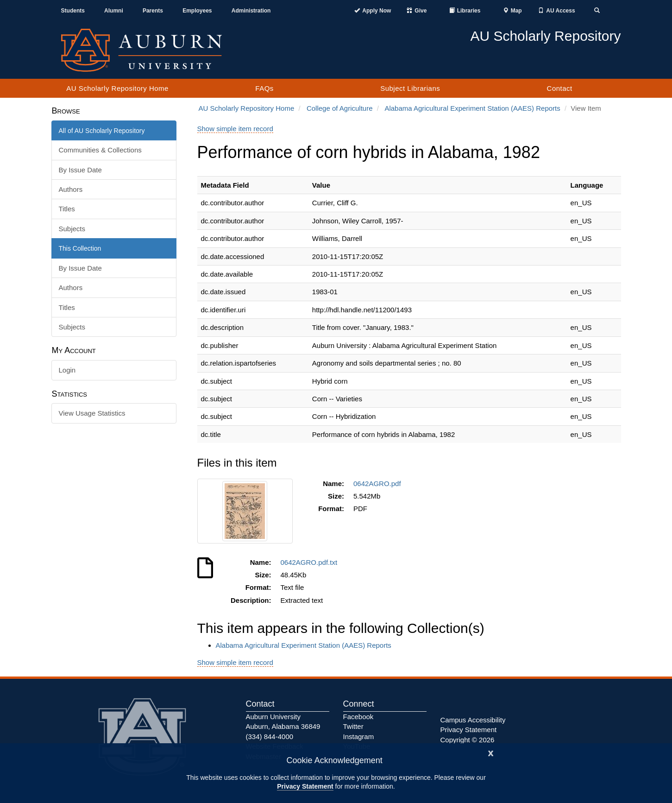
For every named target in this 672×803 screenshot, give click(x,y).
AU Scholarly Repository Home (117, 88)
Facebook (358, 717)
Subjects (72, 229)
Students (73, 11)
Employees (197, 11)
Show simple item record (235, 129)
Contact (560, 88)
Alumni (114, 11)
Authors (71, 189)
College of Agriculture (340, 108)
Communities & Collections (100, 150)
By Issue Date (80, 170)
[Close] (491, 752)
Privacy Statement (305, 786)
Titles (67, 209)
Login (67, 370)
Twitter (353, 726)
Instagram (359, 737)
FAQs (264, 88)
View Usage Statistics (92, 413)
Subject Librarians (410, 88)
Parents (153, 11)
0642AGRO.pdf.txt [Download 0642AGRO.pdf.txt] (311, 562)
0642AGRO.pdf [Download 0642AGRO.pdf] (379, 484)
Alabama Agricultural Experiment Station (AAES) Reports (472, 108)
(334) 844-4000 (270, 737)
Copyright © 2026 (468, 740)
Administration (251, 11)
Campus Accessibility (473, 720)
